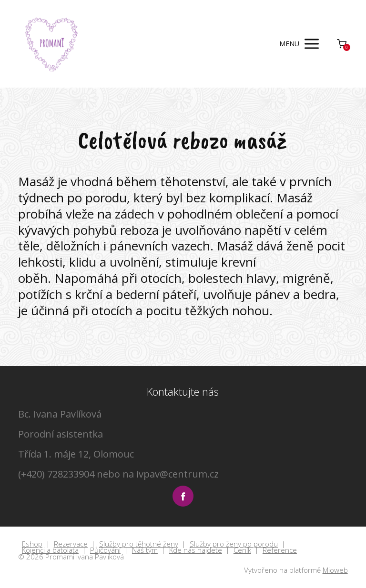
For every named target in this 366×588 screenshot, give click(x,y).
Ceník (242, 550)
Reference (280, 550)
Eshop (32, 544)
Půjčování (105, 550)
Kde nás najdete (196, 550)
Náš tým (145, 550)
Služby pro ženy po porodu (234, 544)
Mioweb (335, 570)
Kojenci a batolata (50, 550)
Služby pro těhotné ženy (139, 544)
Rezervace (71, 544)
